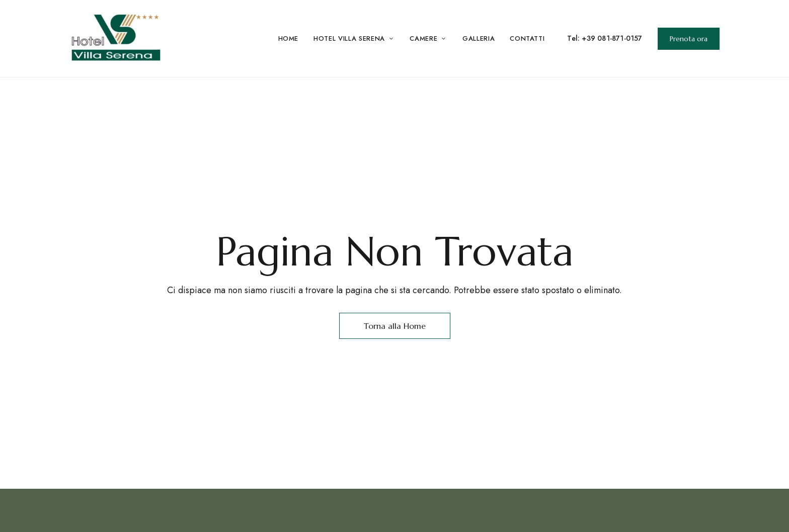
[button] (689, 39)
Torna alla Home (395, 326)
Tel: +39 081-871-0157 (605, 38)
